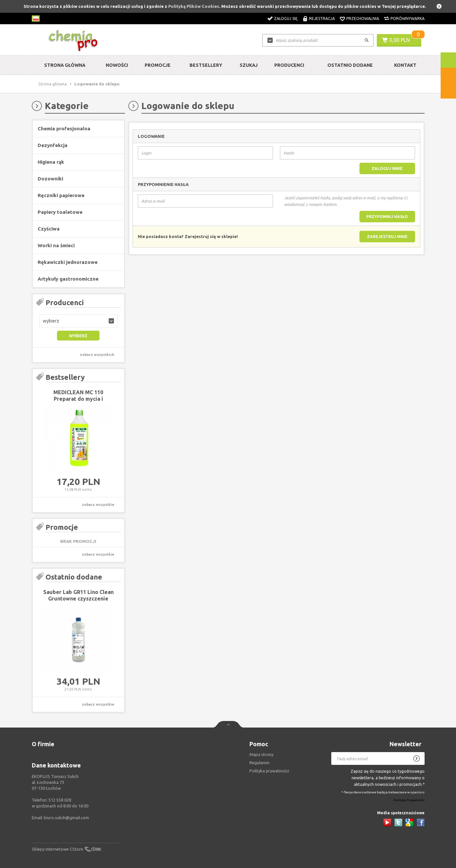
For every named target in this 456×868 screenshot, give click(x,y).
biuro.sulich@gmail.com (66, 818)
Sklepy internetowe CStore (57, 849)
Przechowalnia (363, 18)
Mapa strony (261, 754)
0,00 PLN (400, 40)
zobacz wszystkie (98, 505)
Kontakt (405, 65)
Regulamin (259, 763)
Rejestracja (322, 18)
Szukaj (249, 65)
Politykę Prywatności (409, 800)
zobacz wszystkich (97, 355)
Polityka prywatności (269, 771)
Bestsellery (206, 65)
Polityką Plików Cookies (194, 6)
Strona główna (65, 65)
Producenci (289, 65)
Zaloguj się (286, 18)
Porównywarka (408, 18)
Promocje (158, 65)
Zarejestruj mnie (387, 237)
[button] (78, 321)
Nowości (117, 65)
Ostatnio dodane (350, 65)
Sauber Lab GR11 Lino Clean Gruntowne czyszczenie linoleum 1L (78, 599)
